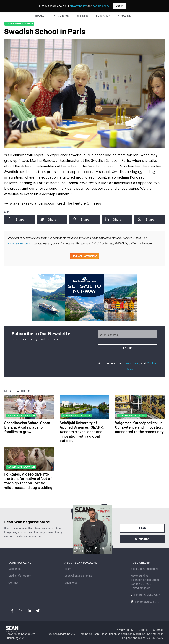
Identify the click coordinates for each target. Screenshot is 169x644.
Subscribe (142, 539)
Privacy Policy (131, 363)
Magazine (124, 16)
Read (142, 528)
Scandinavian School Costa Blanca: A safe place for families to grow (27, 427)
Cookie (143, 630)
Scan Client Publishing (78, 576)
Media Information (20, 576)
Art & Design (60, 16)
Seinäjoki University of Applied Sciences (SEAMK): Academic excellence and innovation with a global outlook (83, 432)
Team (68, 569)
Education (103, 16)
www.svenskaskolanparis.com (30, 203)
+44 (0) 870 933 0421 (148, 602)
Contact (13, 583)
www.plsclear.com (19, 243)
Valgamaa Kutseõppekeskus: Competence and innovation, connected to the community (139, 427)
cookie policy (101, 6)
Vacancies (71, 583)
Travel (39, 16)
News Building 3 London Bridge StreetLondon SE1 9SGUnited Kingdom (145, 582)
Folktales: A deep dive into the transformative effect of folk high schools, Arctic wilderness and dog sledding (28, 481)
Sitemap (158, 630)
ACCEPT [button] (120, 6)
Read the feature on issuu (79, 203)
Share (16, 219)
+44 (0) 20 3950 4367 (147, 595)
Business (82, 16)
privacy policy (78, 6)
